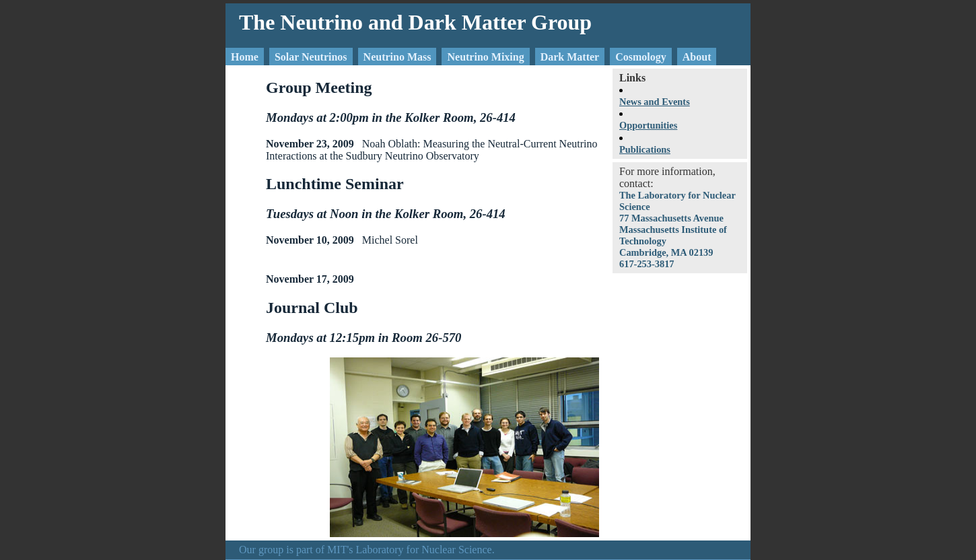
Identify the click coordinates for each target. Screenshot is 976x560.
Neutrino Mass (397, 57)
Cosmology (641, 57)
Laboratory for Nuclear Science (424, 550)
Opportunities (648, 125)
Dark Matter (570, 57)
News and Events (655, 102)
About (697, 57)
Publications (645, 149)
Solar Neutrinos (311, 57)
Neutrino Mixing (485, 57)
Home (245, 57)
